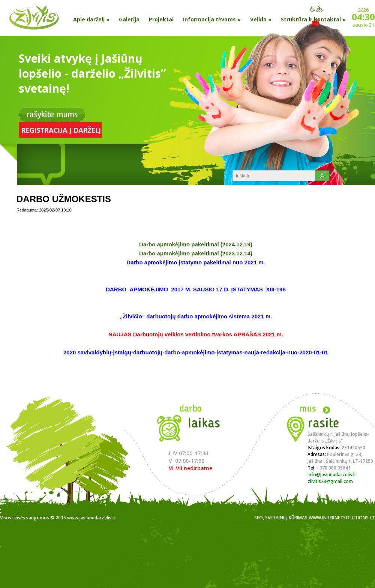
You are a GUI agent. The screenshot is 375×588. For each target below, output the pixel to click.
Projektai (161, 19)
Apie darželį (91, 19)
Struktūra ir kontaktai (313, 19)
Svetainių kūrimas (286, 518)
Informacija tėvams (212, 19)
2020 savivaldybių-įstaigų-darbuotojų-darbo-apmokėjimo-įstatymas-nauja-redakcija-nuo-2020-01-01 (196, 352)
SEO (259, 518)
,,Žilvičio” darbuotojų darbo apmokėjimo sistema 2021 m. (196, 316)
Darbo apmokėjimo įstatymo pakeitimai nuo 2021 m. (196, 262)
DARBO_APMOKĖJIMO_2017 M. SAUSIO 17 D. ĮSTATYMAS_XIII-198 (196, 289)
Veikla (261, 19)
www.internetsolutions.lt (342, 518)
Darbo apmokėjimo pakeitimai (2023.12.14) (196, 253)
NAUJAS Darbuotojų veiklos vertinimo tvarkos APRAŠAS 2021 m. (196, 334)
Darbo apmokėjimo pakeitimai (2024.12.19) (196, 244)
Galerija (129, 19)
